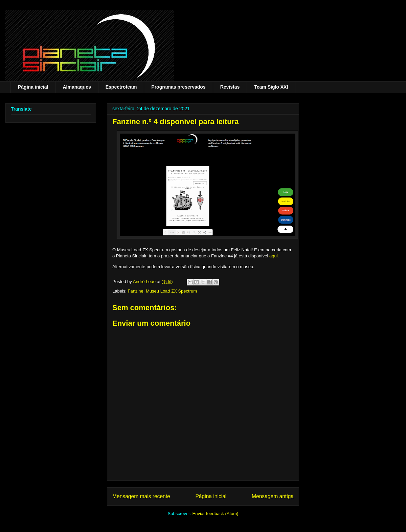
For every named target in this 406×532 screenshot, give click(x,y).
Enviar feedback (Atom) (216, 514)
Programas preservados (178, 87)
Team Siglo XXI (271, 87)
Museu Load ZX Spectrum (171, 291)
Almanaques (77, 87)
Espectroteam (121, 87)
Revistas (230, 87)
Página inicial (33, 87)
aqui (274, 256)
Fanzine (136, 291)
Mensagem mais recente (141, 496)
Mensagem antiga (273, 496)
